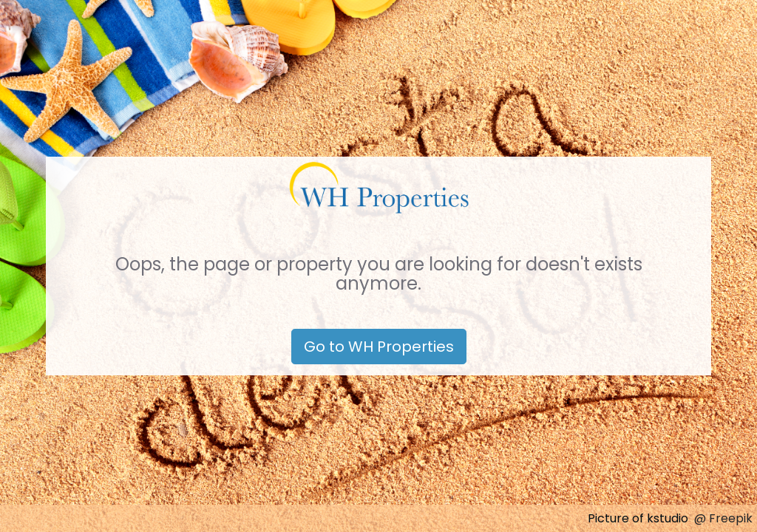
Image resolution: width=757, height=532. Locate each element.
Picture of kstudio (638, 518)
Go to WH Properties (379, 347)
